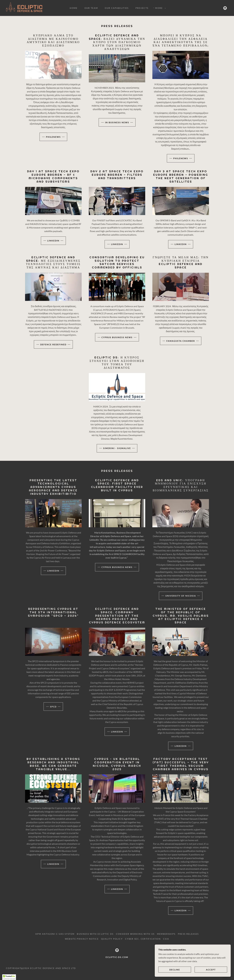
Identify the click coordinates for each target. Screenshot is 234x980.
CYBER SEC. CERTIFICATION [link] (143, 939)
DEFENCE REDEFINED (53, 344)
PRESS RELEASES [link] (188, 934)
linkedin (53, 241)
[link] (24, 8)
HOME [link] (74, 8)
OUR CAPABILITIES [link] (117, 8)
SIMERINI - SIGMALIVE (117, 448)
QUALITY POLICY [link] (112, 939)
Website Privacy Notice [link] (82, 939)
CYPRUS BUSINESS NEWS (117, 337)
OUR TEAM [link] (91, 8)
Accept (215, 969)
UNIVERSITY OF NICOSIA (181, 596)
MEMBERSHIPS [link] (166, 934)
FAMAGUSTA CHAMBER (181, 341)
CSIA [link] (166, 939)
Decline (187, 969)
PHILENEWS (53, 137)
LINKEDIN (53, 571)
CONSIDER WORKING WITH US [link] (135, 934)
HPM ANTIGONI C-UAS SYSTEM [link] (55, 934)
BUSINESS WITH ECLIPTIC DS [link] (95, 934)
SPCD (53, 707)
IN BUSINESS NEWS (117, 122)
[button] (160, 8)
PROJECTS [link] (142, 8)
